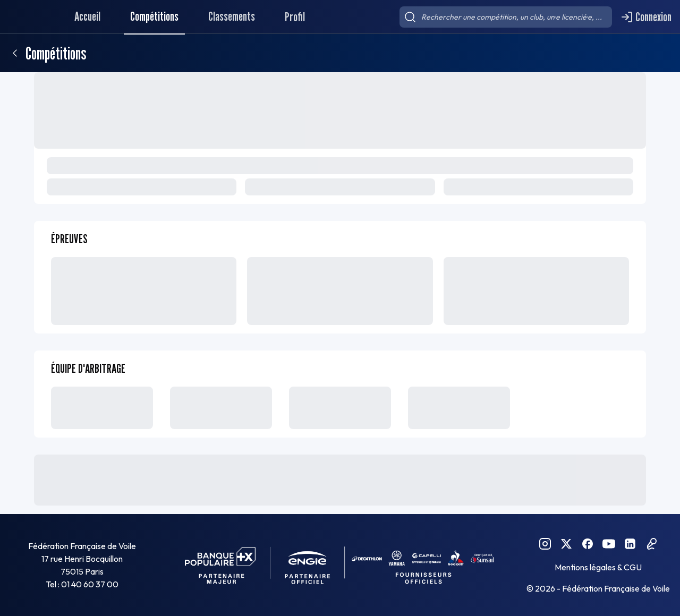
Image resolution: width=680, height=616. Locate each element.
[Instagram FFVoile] (545, 544)
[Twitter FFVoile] (566, 544)
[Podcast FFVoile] (651, 544)
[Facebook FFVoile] (588, 544)
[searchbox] (506, 17)
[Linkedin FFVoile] (630, 544)
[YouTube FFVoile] (609, 544)
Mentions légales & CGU (598, 567)
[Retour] (15, 53)
